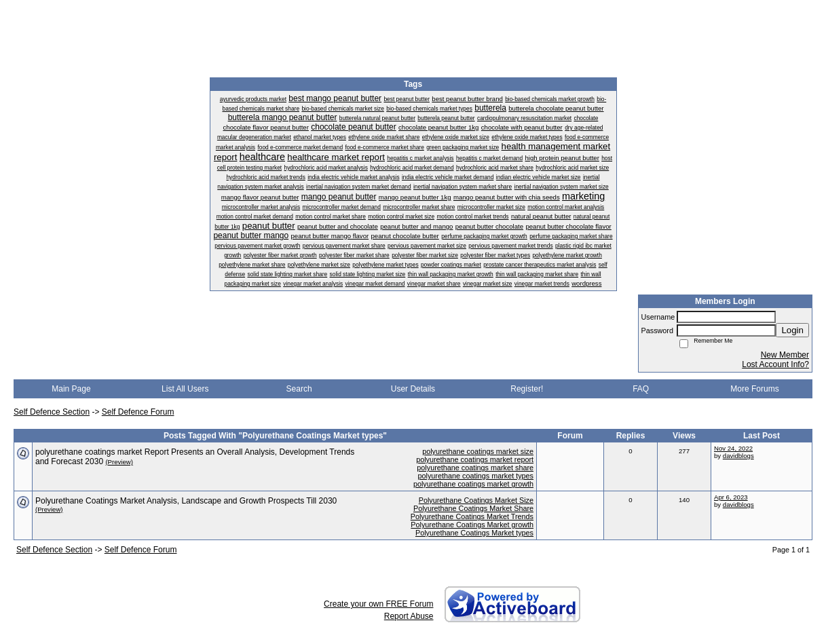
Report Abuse (409, 616)
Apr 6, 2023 (731, 497)
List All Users (185, 389)
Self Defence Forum (138, 412)
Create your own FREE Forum (378, 604)
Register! (527, 389)
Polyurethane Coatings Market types (474, 533)
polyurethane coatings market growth (473, 484)
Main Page (71, 389)
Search (299, 389)
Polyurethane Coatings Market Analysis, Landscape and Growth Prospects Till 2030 (186, 501)
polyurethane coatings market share (475, 468)
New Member (785, 355)
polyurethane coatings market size (478, 451)
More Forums (754, 389)
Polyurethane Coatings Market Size (476, 500)
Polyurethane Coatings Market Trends (472, 516)
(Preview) (119, 462)
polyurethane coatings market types (476, 476)
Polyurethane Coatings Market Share (473, 508)
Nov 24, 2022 (733, 448)
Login (792, 330)
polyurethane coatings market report (475, 459)
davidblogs (738, 456)
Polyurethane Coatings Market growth (472, 525)
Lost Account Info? (775, 364)
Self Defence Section (52, 412)
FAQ (641, 389)
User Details (413, 389)
